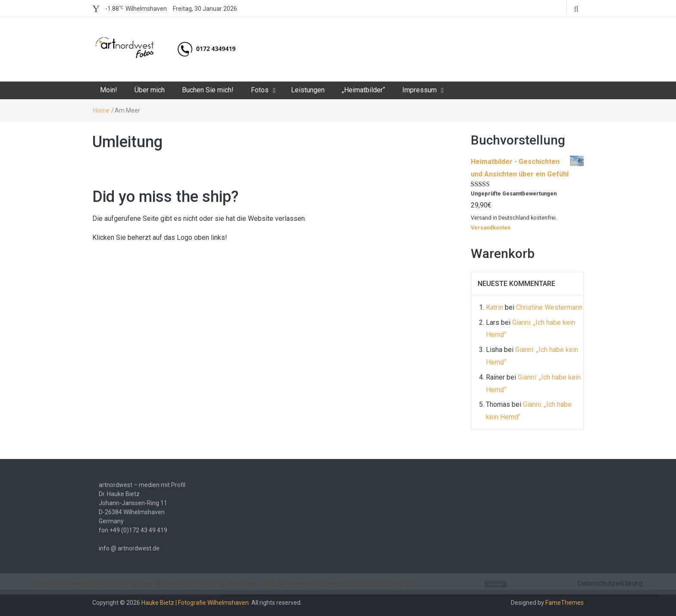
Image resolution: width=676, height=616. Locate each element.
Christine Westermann (549, 307)
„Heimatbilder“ (363, 90)
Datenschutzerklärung (610, 583)
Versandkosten (491, 228)
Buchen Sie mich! (208, 90)
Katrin (494, 307)
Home (101, 110)
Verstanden (495, 584)
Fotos (260, 90)
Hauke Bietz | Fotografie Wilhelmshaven (195, 603)
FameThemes (565, 603)
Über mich (150, 90)
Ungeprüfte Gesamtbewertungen (514, 193)
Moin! (109, 90)
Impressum (419, 90)
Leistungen (308, 90)
